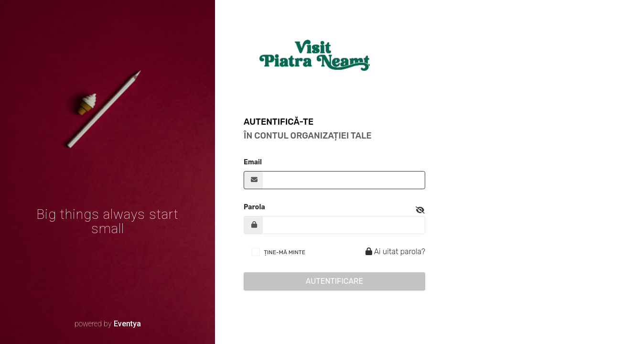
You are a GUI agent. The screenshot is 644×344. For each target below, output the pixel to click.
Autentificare (335, 281)
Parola (254, 207)
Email (253, 162)
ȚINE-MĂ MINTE (284, 252)
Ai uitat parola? (394, 252)
